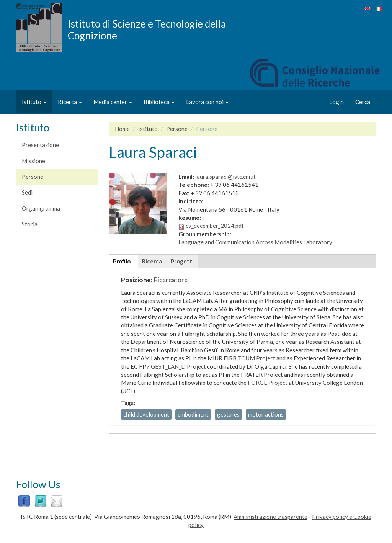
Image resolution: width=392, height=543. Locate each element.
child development (146, 414)
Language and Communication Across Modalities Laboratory (255, 242)
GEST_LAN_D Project (178, 366)
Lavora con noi (207, 102)
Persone (33, 177)
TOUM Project (256, 358)
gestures (228, 414)
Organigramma (41, 208)
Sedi (27, 192)
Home (122, 129)
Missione (33, 161)
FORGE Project (268, 383)
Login (336, 102)
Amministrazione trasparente (270, 517)
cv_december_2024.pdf (215, 226)
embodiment (193, 414)
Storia (30, 224)
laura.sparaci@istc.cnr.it (225, 177)
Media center (113, 102)
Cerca (363, 102)
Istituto (34, 102)
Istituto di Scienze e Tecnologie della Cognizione (147, 29)
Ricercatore (171, 280)
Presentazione (40, 145)
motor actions (266, 414)
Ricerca (70, 102)
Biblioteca (159, 102)
